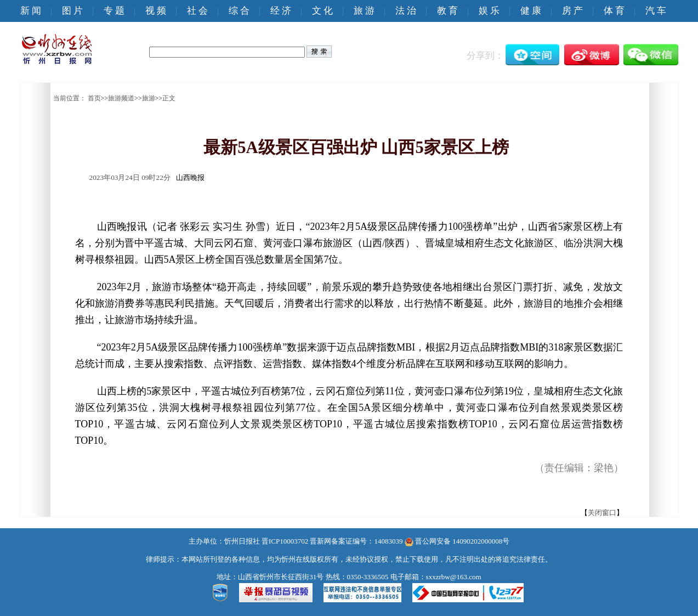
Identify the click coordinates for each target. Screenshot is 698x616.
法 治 (406, 11)
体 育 (614, 11)
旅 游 (364, 11)
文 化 (322, 11)
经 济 (281, 11)
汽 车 (656, 11)
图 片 (72, 11)
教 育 (447, 11)
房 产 (572, 11)
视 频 (156, 11)
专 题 (114, 11)
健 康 (531, 11)
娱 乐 (489, 11)
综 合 (239, 11)
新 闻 (31, 11)
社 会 (197, 11)
